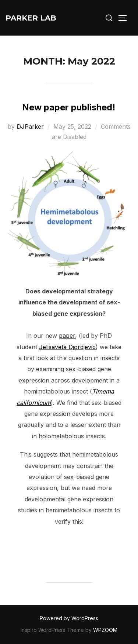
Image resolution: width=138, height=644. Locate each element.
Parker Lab (31, 18)
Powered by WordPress (69, 618)
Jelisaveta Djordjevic (67, 347)
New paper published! (69, 107)
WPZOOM (105, 630)
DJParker (30, 127)
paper (67, 336)
